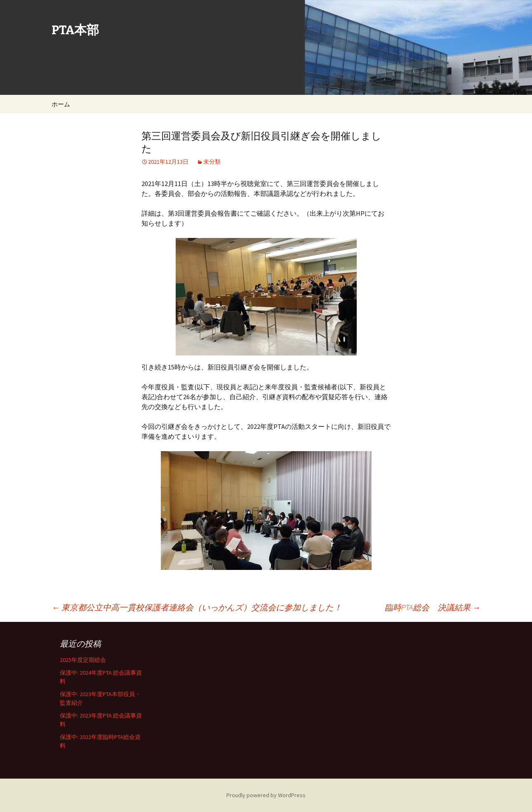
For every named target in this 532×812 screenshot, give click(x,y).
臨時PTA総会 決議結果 (433, 607)
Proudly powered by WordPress (266, 795)
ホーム (61, 104)
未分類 (212, 162)
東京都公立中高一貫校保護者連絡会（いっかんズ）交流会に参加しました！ (197, 607)
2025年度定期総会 (83, 660)
